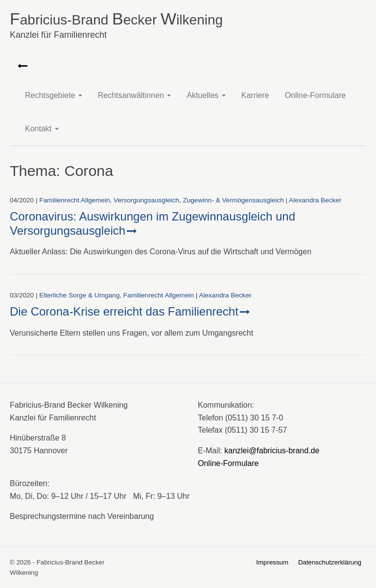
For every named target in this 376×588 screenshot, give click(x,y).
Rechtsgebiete (54, 95)
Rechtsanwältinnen (135, 95)
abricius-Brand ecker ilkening (188, 27)
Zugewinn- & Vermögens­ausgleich (233, 200)
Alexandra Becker (315, 200)
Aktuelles (206, 95)
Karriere (255, 95)
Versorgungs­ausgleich (146, 200)
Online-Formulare (315, 95)
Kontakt (42, 129)
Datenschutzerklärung (330, 562)
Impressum (272, 562)
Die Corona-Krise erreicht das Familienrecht (124, 311)
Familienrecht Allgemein (74, 200)
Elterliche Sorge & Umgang (79, 295)
